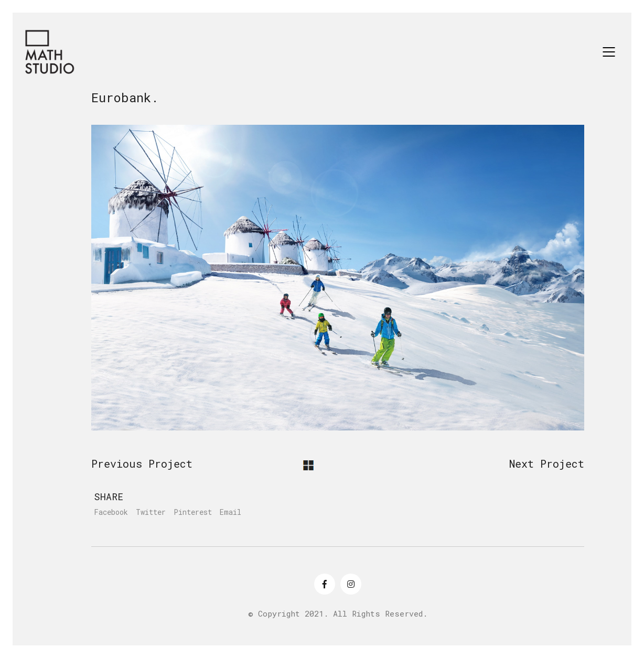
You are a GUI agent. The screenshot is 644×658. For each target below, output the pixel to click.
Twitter (151, 512)
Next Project (547, 463)
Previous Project (142, 463)
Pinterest (193, 512)
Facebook (111, 512)
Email (230, 512)
